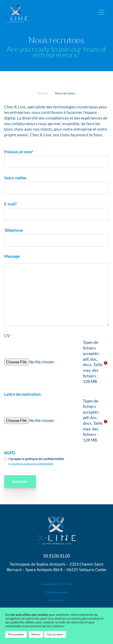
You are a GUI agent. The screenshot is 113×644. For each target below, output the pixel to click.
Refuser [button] (36, 634)
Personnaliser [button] (16, 634)
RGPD (10, 453)
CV (7, 336)
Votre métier (16, 178)
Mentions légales (57, 592)
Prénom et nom (19, 152)
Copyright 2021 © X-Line (56, 584)
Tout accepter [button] (55, 634)
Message (12, 256)
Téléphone (13, 230)
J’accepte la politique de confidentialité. (36, 459)
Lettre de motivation (23, 394)
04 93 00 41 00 (57, 555)
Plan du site (57, 600)
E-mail (11, 204)
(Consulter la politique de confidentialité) (31, 464)
